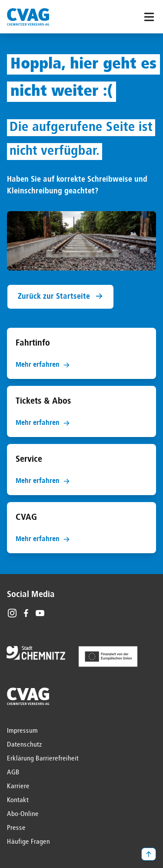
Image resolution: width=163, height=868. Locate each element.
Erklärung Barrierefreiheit (43, 759)
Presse (16, 828)
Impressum (22, 731)
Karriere (18, 786)
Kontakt (18, 800)
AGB (13, 773)
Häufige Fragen (28, 842)
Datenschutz (25, 745)
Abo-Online (23, 814)
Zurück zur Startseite (60, 296)
